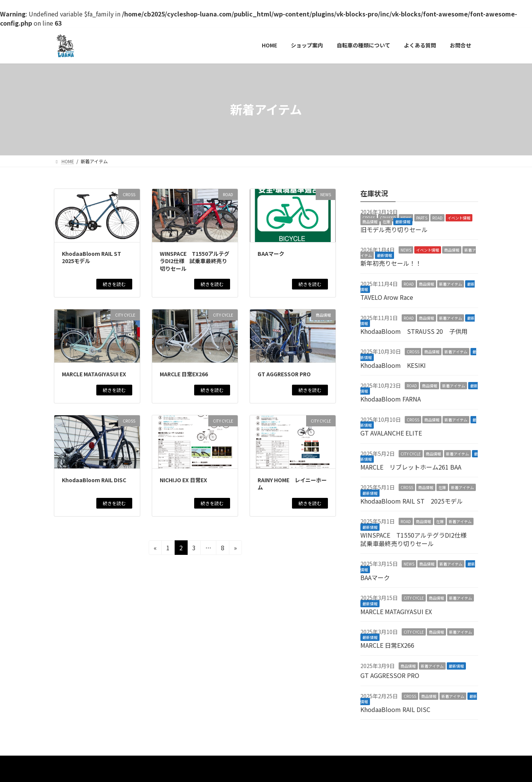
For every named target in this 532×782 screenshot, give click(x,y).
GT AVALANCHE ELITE (391, 433)
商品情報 (370, 221)
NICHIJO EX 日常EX (183, 480)
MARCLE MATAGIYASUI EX (94, 374)
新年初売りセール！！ (391, 263)
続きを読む (114, 284)
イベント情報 (459, 217)
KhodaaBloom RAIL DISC (94, 480)
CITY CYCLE (411, 453)
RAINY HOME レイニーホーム (292, 484)
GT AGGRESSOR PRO (284, 374)
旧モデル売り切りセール (394, 229)
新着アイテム (451, 284)
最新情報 (403, 221)
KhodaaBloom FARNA (391, 399)
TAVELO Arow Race (387, 297)
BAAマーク (271, 254)
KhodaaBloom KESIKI (393, 365)
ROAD (437, 217)
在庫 (386, 221)
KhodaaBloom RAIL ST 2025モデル (94, 257)
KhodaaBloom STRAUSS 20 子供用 (414, 331)
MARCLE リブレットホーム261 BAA (411, 467)
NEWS (406, 250)
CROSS (413, 352)
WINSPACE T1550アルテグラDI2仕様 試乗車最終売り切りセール (195, 261)
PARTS (422, 217)
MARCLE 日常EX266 (184, 374)
